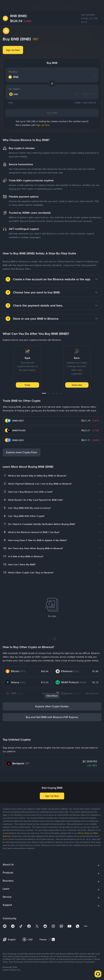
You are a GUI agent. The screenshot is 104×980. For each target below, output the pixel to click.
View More (52, 696)
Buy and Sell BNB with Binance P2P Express (52, 717)
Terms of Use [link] (84, 833)
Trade (27, 385)
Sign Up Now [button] (13, 50)
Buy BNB (52, 113)
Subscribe (77, 385)
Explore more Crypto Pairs (22, 452)
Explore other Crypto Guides (52, 706)
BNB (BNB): (19, 16)
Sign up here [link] (43, 125)
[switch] (52, 939)
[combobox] (16, 94)
